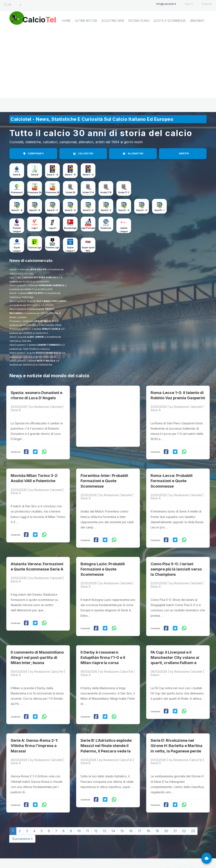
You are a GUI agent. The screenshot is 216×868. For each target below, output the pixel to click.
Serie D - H (142, 210)
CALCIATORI (83, 153)
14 (113, 816)
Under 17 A (88, 192)
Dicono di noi (139, 35)
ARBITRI (184, 153)
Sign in (189, 4)
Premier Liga (53, 247)
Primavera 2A (35, 192)
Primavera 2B (53, 192)
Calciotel (66, 855)
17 (140, 816)
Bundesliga (70, 228)
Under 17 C (124, 192)
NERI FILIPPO (36, 293)
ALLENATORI (133, 153)
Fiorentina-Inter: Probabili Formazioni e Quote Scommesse (104, 475)
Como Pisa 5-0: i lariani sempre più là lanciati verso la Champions (176, 560)
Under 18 (70, 192)
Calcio (45, 20)
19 (157, 816)
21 (175, 816)
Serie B (35, 175)
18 (148, 816)
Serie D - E (88, 210)
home (66, 35)
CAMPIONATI (33, 153)
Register (207, 4)
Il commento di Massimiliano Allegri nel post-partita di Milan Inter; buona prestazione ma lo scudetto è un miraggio (38, 651)
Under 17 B (106, 192)
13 (104, 816)
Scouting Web (113, 35)
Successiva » (22, 824)
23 (193, 816)
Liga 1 (35, 228)
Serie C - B (70, 175)
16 (131, 816)
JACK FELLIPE (38, 269)
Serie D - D (70, 210)
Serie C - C (88, 175)
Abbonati (197, 35)
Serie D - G (124, 210)
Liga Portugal (88, 228)
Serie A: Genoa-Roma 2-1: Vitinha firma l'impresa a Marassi (34, 731)
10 (79, 816)
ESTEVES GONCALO (46, 277)
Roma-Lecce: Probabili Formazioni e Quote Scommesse (172, 475)
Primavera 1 (17, 192)
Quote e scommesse (170, 35)
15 (122, 816)
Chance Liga (35, 247)
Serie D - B (35, 210)
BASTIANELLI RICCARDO (51, 301)
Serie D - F (106, 210)
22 (184, 816)
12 (96, 816)
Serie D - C (53, 210)
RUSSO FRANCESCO (48, 353)
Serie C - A (53, 175)
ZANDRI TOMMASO (49, 345)
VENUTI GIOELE (51, 329)
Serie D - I (159, 210)
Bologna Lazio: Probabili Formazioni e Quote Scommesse (103, 560)
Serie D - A (17, 210)
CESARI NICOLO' (44, 321)
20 (166, 816)
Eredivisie (106, 228)
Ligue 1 (53, 228)
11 (87, 816)
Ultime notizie (86, 35)
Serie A (17, 175)
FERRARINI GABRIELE (51, 285)
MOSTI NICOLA (46, 361)
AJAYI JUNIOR (35, 337)
